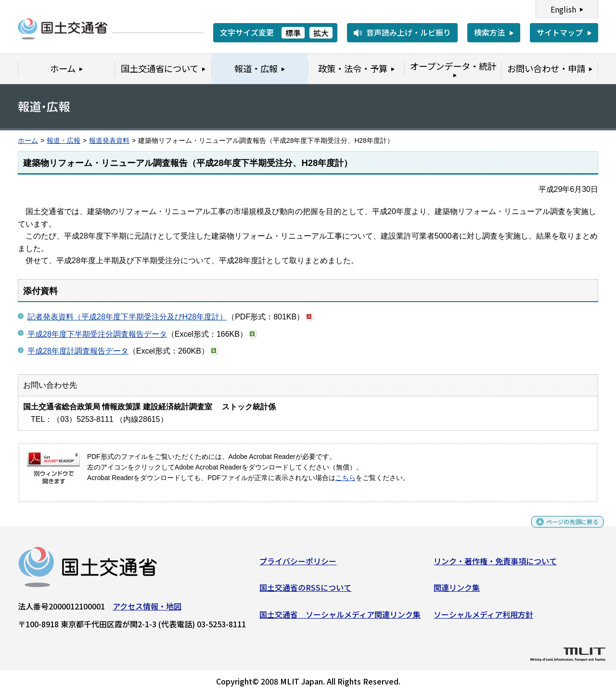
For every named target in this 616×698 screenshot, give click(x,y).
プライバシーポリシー (298, 565)
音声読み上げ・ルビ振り (409, 32)
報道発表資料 (109, 141)
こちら (346, 478)
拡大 (321, 33)
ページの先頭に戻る (564, 530)
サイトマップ (560, 32)
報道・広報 (64, 141)
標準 (293, 33)
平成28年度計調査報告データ (78, 351)
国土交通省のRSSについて (305, 591)
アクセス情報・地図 (147, 610)
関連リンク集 (457, 591)
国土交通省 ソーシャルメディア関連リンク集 (340, 618)
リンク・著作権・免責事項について (495, 565)
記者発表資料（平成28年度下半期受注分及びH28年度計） (127, 317)
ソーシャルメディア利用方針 (483, 618)
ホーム (28, 141)
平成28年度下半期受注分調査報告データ (97, 334)
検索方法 (489, 32)
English (563, 9)
